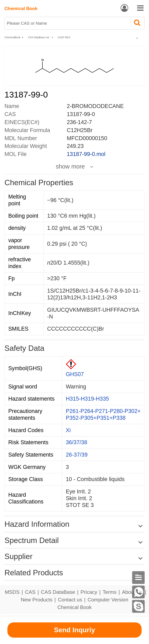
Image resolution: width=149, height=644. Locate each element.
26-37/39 (77, 455)
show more (70, 167)
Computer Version (108, 600)
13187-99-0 (64, 37)
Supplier (19, 556)
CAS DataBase (58, 592)
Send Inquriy (74, 630)
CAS (30, 592)
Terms (110, 592)
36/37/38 (77, 442)
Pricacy (89, 592)
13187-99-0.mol (86, 154)
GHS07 (75, 374)
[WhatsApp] (139, 592)
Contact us (70, 600)
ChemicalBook (12, 37)
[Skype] (139, 606)
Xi (68, 430)
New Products (37, 600)
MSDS (12, 592)
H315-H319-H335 (87, 399)
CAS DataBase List (39, 37)
